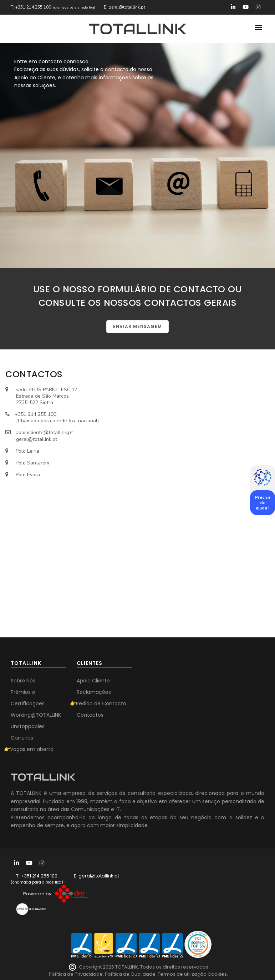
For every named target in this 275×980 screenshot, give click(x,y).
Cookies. (218, 974)
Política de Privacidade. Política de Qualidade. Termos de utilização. (128, 974)
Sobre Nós (23, 681)
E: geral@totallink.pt (124, 7)
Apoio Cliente (93, 681)
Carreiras (22, 738)
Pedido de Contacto (101, 703)
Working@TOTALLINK (36, 715)
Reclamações (94, 692)
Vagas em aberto (32, 749)
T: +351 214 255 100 (31, 7)
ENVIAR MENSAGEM (137, 326)
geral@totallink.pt (37, 439)
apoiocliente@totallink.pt (44, 432)
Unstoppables (28, 726)
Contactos (90, 715)
